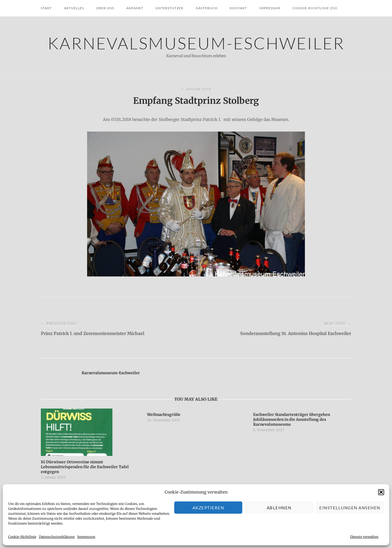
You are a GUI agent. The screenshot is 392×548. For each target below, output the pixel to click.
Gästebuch (207, 8)
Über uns (105, 8)
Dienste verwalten (364, 537)
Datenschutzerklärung (57, 537)
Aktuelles (74, 8)
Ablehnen (279, 508)
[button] (381, 492)
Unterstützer (169, 8)
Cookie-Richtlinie (22, 537)
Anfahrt (135, 8)
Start (46, 8)
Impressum (86, 537)
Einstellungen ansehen (350, 508)
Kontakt (238, 8)
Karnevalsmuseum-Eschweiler (196, 43)
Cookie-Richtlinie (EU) (315, 8)
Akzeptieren (208, 508)
